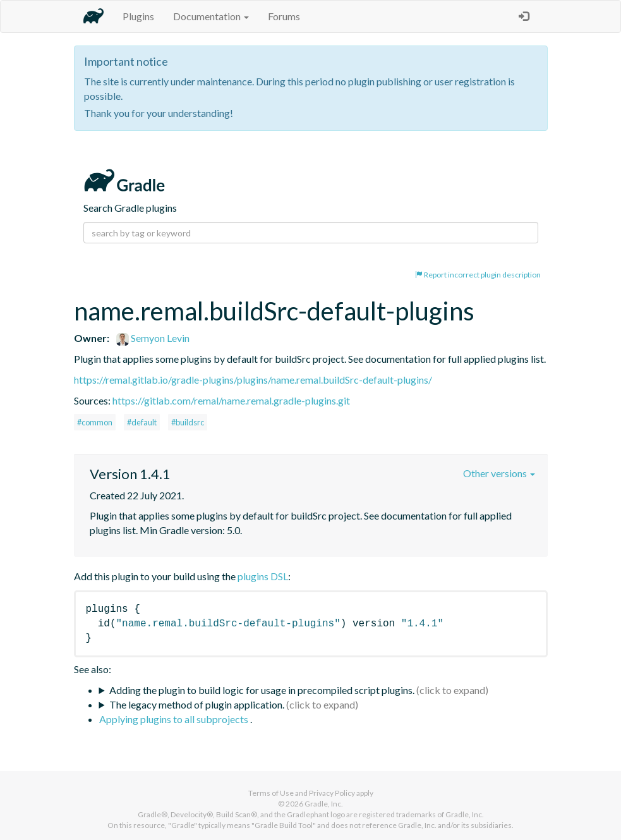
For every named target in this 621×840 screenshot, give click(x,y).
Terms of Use (271, 793)
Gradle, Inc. (324, 804)
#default (142, 422)
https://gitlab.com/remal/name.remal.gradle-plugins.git (231, 400)
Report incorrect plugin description (478, 275)
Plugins (138, 16)
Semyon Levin (153, 338)
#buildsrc (188, 422)
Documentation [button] (211, 16)
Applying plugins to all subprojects (175, 719)
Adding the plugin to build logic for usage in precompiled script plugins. (262, 690)
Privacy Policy (332, 793)
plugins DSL (263, 576)
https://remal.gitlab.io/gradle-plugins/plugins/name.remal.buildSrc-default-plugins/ (253, 380)
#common (95, 422)
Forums (284, 16)
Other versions (499, 473)
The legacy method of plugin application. (197, 704)
